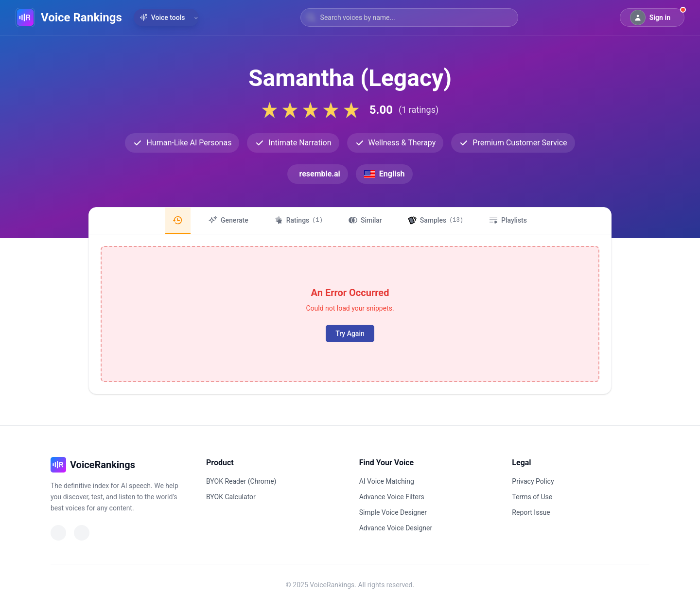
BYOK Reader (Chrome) (241, 481)
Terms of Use (532, 497)
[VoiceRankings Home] (25, 18)
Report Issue (531, 512)
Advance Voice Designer (396, 528)
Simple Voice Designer (393, 512)
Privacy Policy (533, 481)
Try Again (350, 333)
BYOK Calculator (231, 497)
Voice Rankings (81, 18)
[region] (350, 221)
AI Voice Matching (387, 481)
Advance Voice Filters (392, 497)
